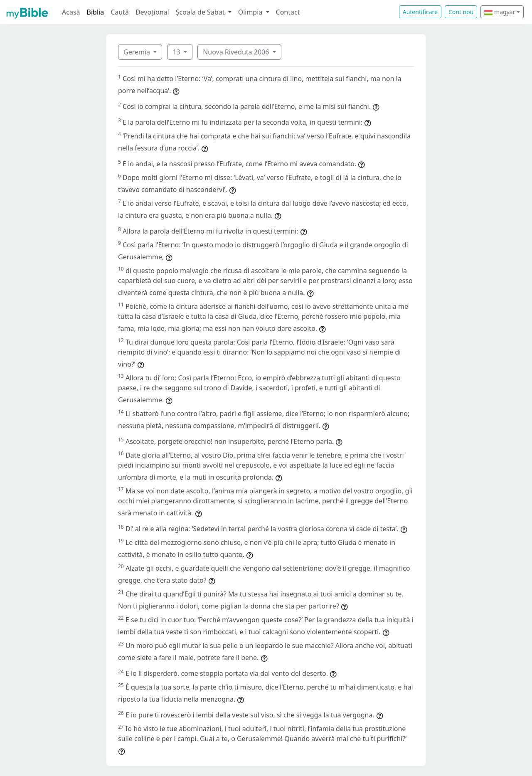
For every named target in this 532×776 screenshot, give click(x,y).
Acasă (71, 12)
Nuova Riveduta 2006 (237, 52)
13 (177, 52)
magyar (500, 12)
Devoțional (152, 12)
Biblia (96, 12)
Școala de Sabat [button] (201, 12)
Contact (288, 12)
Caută (120, 12)
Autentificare (420, 12)
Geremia (138, 52)
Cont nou (461, 12)
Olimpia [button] (251, 12)
